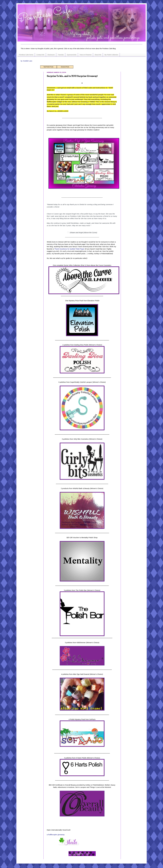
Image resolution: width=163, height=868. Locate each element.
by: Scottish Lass (26, 61)
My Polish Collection (111, 55)
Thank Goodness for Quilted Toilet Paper (69, 249)
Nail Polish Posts (48, 67)
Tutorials (61, 55)
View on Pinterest (86, 55)
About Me (98, 55)
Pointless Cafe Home (26, 55)
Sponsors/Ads (72, 55)
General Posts (65, 67)
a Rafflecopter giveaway (56, 835)
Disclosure (51, 55)
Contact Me (40, 55)
